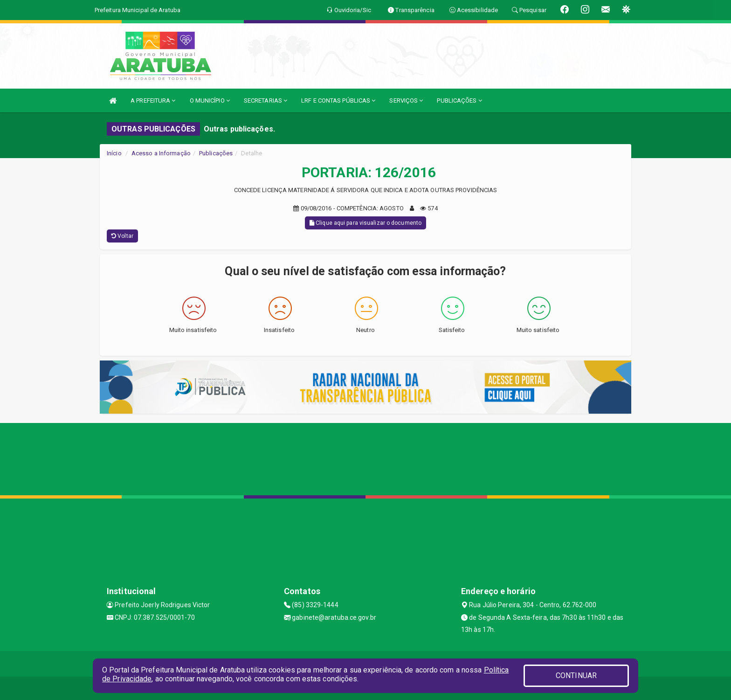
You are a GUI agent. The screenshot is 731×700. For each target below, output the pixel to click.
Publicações (216, 153)
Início (114, 153)
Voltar (122, 236)
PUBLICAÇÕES (459, 100)
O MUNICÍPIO (210, 100)
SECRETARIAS (266, 100)
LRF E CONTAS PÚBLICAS (338, 100)
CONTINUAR (576, 676)
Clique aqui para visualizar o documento (365, 223)
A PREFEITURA (153, 100)
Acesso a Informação (161, 153)
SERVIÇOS (406, 100)
